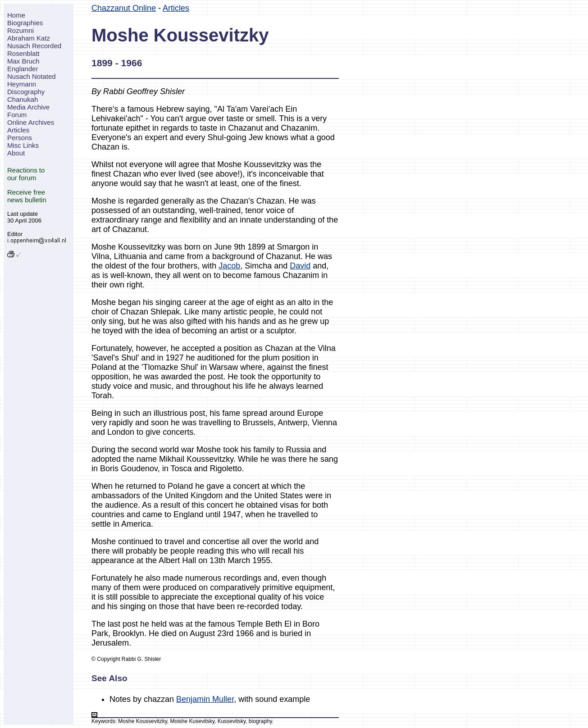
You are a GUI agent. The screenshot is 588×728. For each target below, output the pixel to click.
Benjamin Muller (205, 699)
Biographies (25, 23)
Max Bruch (23, 61)
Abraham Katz (29, 38)
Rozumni (21, 30)
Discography (26, 92)
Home (16, 15)
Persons (20, 138)
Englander (23, 69)
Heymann (22, 84)
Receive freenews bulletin (27, 196)
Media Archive (28, 107)
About (16, 153)
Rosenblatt (23, 53)
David (300, 266)
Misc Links (23, 145)
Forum (17, 115)
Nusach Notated (32, 76)
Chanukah (23, 99)
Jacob (229, 266)
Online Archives (31, 122)
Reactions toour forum (26, 174)
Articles (18, 130)
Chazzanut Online (124, 8)
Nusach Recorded (34, 46)
